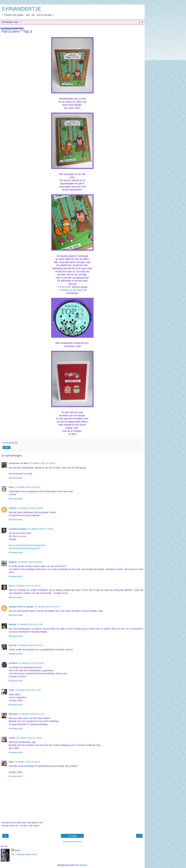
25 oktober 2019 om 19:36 (29, 738)
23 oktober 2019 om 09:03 (41, 529)
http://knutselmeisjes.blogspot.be (24, 548)
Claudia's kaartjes (18, 529)
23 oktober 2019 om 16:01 (31, 663)
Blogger (83, 865)
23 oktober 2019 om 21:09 (28, 690)
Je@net (13, 508)
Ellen (11, 762)
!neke (12, 690)
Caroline (13, 663)
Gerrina (13, 645)
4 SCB (61, 287)
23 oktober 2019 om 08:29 (43, 463)
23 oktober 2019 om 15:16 (30, 645)
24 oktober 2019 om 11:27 (32, 714)
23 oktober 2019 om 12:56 (30, 624)
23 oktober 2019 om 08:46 (30, 508)
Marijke (13, 624)
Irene (11, 487)
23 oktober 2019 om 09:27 (47, 607)
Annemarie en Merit (19, 463)
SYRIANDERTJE (21, 9)
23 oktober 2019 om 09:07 (30, 562)
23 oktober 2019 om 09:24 (28, 586)
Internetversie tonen (72, 842)
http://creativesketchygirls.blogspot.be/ (27, 545)
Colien (12, 738)
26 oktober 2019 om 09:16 (27, 762)
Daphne (13, 562)
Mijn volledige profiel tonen (24, 854)
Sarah (17, 850)
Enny (11, 586)
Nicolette (13, 714)
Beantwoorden (16, 478)
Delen (7, 447)
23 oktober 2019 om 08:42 (27, 487)
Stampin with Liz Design (21, 607)
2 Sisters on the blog (71, 290)
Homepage (72, 836)
